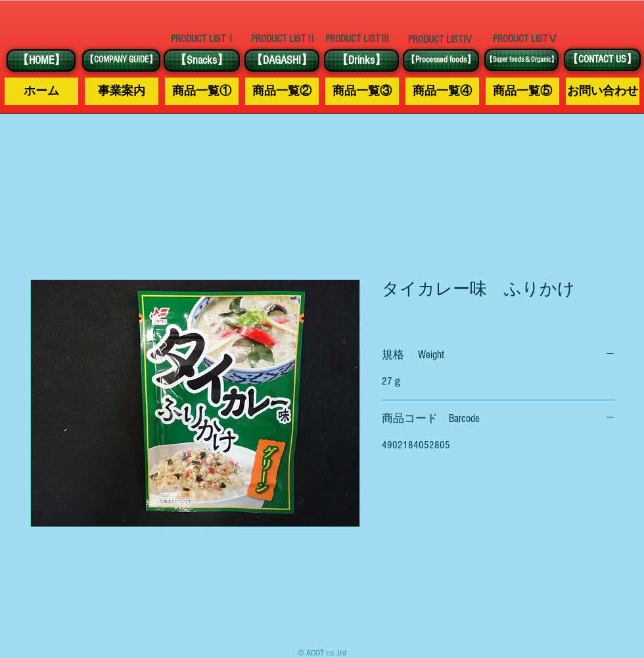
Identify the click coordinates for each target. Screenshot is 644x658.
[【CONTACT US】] (602, 60)
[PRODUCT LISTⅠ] (203, 39)
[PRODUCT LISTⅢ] (357, 39)
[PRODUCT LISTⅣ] (440, 39)
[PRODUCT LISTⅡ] (283, 39)
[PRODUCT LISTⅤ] (525, 39)
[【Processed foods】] (441, 60)
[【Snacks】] (202, 60)
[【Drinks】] (361, 60)
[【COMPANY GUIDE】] (121, 60)
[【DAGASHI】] (282, 60)
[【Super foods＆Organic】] (521, 60)
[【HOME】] (41, 60)
